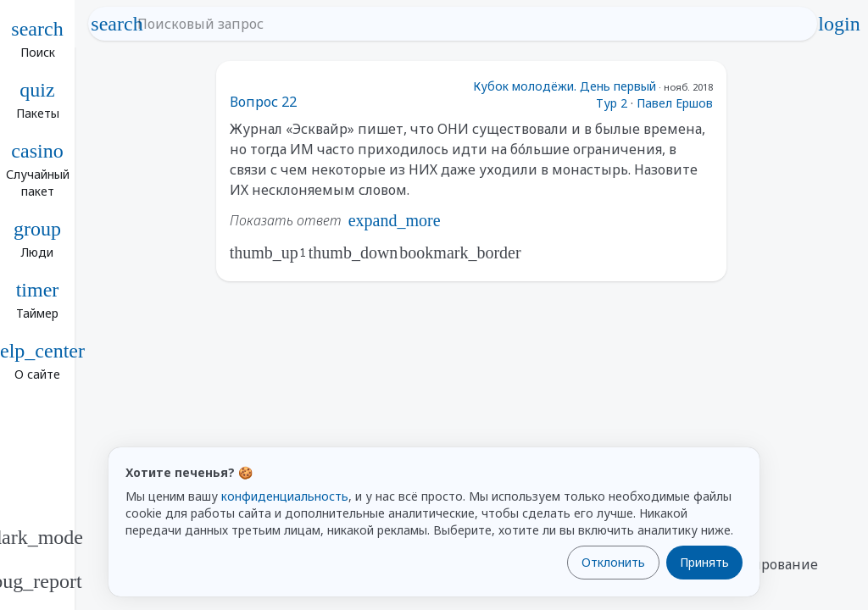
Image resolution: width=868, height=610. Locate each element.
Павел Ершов (675, 103)
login (839, 24)
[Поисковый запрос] (468, 24)
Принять (704, 562)
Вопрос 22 (263, 102)
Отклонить (613, 562)
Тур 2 (612, 103)
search (117, 24)
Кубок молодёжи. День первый (565, 86)
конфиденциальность (285, 496)
